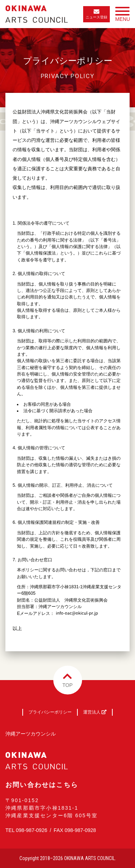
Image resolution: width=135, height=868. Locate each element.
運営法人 (95, 712)
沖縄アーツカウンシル (31, 734)
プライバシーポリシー (50, 712)
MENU (122, 16)
